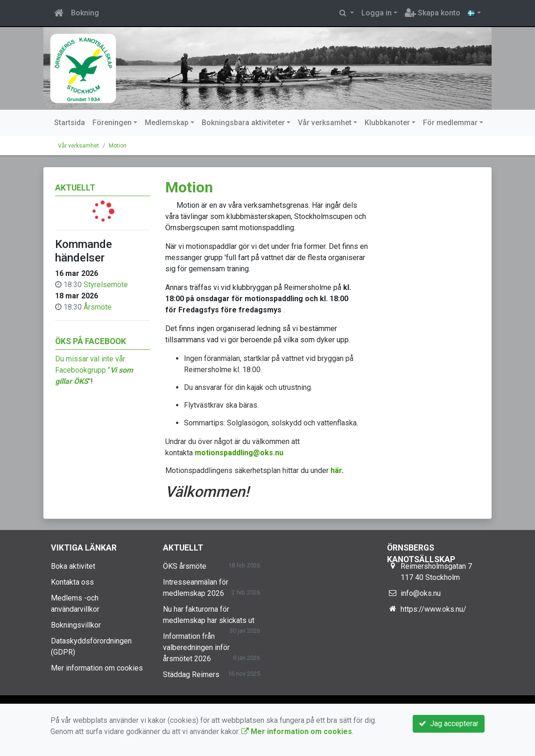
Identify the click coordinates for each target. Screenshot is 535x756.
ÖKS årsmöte (185, 566)
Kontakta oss (72, 582)
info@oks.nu (421, 593)
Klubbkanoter (387, 123)
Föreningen (112, 123)
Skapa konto (433, 13)
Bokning (85, 13)
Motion (118, 146)
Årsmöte (98, 307)
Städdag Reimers (191, 675)
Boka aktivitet (73, 566)
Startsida (70, 123)
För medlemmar (450, 123)
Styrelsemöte (106, 285)
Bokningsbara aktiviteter (243, 123)
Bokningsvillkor (76, 625)
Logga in (377, 13)
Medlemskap (167, 123)
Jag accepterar (449, 724)
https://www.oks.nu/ (433, 609)
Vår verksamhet (325, 123)
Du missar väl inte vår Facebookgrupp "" (94, 370)
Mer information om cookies (97, 668)
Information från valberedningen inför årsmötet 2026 (196, 647)
